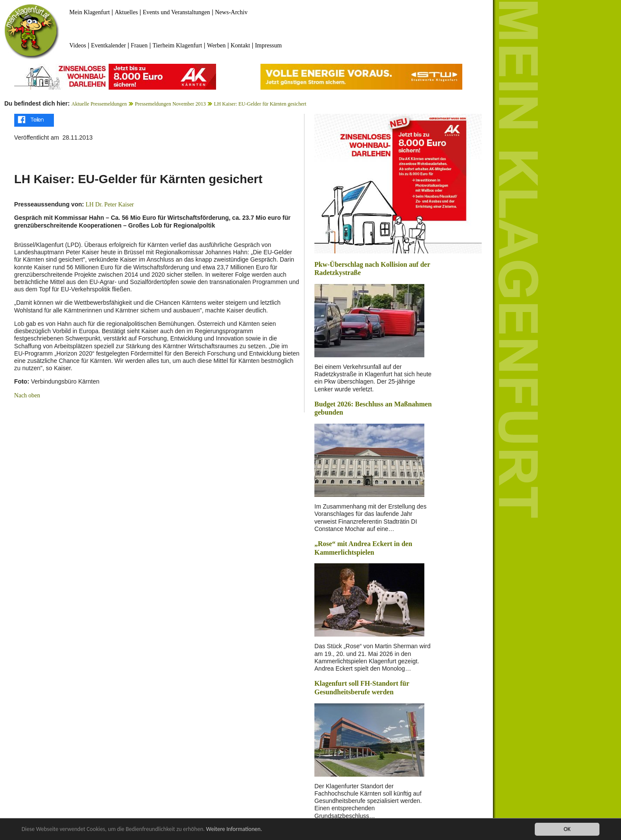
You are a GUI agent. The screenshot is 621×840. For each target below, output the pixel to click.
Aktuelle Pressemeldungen (99, 104)
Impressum (268, 45)
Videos (78, 45)
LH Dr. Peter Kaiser (110, 205)
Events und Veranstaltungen (176, 12)
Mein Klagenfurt (90, 12)
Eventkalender (108, 45)
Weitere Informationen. (234, 829)
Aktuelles (126, 12)
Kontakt (240, 45)
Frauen (139, 45)
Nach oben (27, 395)
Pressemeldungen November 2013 (171, 104)
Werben (216, 45)
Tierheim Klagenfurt (177, 45)
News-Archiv (231, 12)
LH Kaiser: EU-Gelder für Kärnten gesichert (260, 104)
